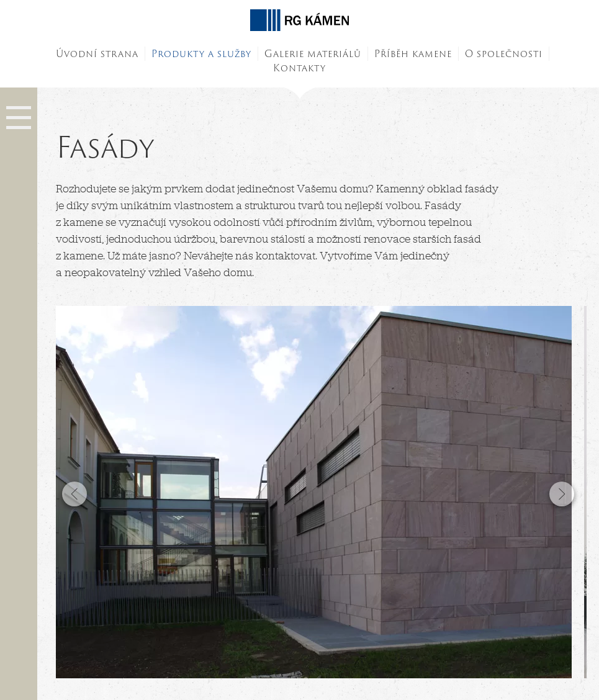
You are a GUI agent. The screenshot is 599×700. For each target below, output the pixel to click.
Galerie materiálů (313, 54)
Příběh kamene (413, 54)
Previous (76, 494)
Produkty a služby (201, 54)
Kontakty (299, 68)
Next (561, 494)
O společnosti (504, 54)
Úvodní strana (97, 54)
